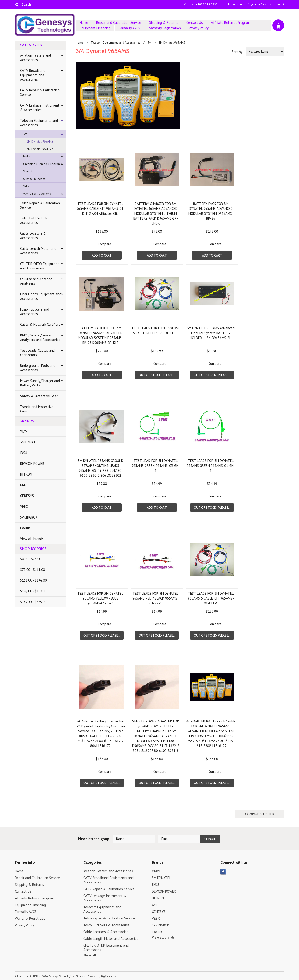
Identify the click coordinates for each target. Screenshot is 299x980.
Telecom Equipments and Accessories (39, 123)
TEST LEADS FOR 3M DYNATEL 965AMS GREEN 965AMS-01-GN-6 (211, 466)
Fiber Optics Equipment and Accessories (41, 296)
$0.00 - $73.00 (31, 559)
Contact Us (195, 23)
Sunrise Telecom (34, 179)
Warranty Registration (165, 28)
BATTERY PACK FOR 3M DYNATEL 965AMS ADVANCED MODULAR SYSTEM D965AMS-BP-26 (211, 211)
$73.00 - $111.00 (32, 570)
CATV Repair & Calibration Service (40, 92)
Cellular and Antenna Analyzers (36, 281)
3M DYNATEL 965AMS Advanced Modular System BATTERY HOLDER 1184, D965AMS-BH (211, 333)
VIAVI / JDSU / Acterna (37, 194)
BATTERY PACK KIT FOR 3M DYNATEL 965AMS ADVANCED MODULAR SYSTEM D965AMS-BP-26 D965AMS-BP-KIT (101, 335)
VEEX (24, 506)
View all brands (32, 539)
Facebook (223, 872)
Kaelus (25, 528)
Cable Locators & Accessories (33, 236)
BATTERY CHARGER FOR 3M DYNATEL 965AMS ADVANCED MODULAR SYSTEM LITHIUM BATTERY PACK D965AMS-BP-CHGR (156, 213)
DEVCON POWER (32, 463)
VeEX (26, 186)
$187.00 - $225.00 (33, 602)
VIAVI (24, 431)
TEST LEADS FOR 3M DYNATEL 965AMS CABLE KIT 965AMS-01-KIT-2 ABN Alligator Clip (101, 209)
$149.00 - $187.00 (33, 591)
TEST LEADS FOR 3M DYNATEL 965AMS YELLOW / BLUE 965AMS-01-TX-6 (100, 598)
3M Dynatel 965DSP (40, 149)
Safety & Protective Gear (39, 396)
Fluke (27, 156)
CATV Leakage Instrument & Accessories (40, 107)
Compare (105, 244)
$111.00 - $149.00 (33, 580)
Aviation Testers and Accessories (36, 57)
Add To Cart (102, 255)
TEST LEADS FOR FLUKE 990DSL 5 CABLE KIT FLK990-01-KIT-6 (156, 330)
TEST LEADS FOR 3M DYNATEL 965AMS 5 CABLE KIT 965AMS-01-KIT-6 (211, 598)
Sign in (252, 4)
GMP (23, 485)
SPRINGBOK (29, 517)
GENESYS (27, 496)
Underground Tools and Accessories (38, 368)
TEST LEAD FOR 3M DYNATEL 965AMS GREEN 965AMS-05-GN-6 (156, 466)
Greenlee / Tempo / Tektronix (43, 164)
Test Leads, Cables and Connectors (37, 353)
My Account (235, 4)
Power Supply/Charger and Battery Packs (40, 383)
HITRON (26, 474)
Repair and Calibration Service (119, 23)
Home (84, 23)
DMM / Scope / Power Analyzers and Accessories (40, 337)
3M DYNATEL (30, 442)
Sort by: (238, 52)
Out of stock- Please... (157, 375)
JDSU (24, 453)
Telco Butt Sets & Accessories (34, 220)
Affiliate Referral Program (230, 23)
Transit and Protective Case (37, 409)
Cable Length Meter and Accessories (38, 251)
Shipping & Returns (164, 23)
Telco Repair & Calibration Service (40, 205)
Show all (90, 955)
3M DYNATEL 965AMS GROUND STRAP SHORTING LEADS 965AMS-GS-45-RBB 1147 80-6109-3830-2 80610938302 (101, 468)
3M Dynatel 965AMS (40, 141)
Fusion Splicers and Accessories (35, 311)
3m (25, 134)
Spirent (28, 171)
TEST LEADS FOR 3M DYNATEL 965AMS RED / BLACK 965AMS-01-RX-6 (156, 598)
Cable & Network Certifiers (40, 324)
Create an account (272, 4)
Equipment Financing (95, 28)
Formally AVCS (129, 28)
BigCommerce (109, 976)
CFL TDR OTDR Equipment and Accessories (39, 266)
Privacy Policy (199, 28)
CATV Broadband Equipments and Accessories (33, 75)
